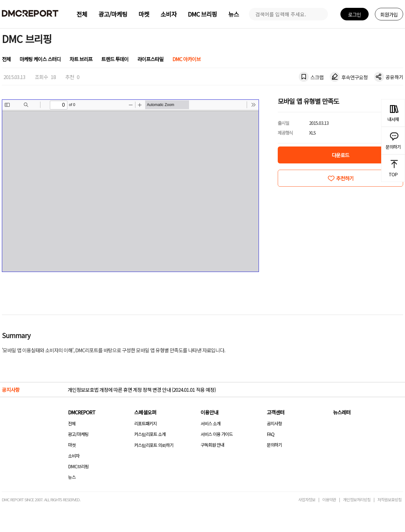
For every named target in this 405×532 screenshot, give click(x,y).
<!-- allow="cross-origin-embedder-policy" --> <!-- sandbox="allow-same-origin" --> (130, 186)
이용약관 (329, 500)
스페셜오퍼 (145, 412)
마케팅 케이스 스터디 (40, 59)
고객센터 (276, 412)
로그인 (355, 14)
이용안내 (209, 412)
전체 (82, 14)
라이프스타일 (150, 59)
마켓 (144, 14)
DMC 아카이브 (187, 59)
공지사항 (274, 423)
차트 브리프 (81, 59)
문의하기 (274, 445)
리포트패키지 (145, 423)
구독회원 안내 (212, 445)
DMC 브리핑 (202, 14)
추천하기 (345, 178)
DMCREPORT (82, 412)
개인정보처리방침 (357, 500)
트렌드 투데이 (115, 59)
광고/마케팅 (113, 14)
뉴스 (234, 14)
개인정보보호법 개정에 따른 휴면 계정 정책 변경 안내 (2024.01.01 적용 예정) (142, 390)
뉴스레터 (342, 412)
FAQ (271, 434)
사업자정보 (307, 500)
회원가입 (389, 14)
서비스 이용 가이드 (217, 434)
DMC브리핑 (78, 466)
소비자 (168, 14)
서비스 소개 (210, 423)
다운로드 (340, 155)
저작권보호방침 (389, 500)
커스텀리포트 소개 (150, 434)
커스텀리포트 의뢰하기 (154, 445)
